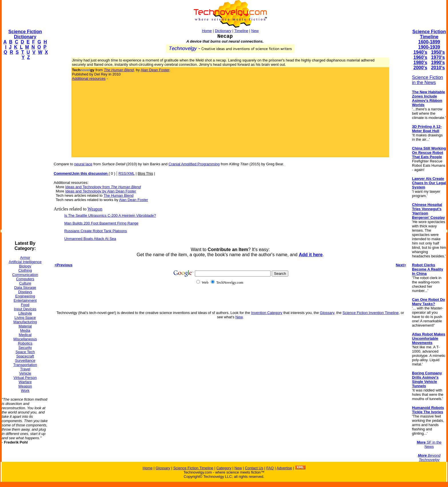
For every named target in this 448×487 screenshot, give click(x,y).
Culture (25, 283)
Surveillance (25, 360)
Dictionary (223, 31)
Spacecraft (25, 356)
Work (25, 390)
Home (207, 31)
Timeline (241, 31)
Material (25, 326)
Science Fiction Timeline (429, 34)
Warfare (25, 382)
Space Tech (25, 352)
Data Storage (25, 288)
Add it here (311, 255)
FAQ (270, 468)
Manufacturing (25, 322)
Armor (25, 258)
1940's (420, 52)
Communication (25, 275)
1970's (438, 57)
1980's (420, 62)
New (255, 31)
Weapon (25, 386)
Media (25, 330)
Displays (25, 292)
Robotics (25, 343)
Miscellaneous (25, 339)
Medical (25, 335)
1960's (420, 57)
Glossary (327, 313)
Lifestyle (25, 313)
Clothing (25, 270)
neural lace (83, 164)
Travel (25, 369)
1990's (438, 62)
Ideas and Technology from (103, 187)
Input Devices (25, 309)
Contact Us (254, 468)
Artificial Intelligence (25, 262)
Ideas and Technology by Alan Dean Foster (101, 191)
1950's (438, 52)
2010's (438, 68)
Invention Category (267, 313)
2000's (420, 68)
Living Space (25, 318)
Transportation (25, 365)
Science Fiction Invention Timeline (371, 313)
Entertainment (25, 300)
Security (25, 348)
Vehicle (25, 373)
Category (224, 468)
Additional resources (89, 78)
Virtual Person (25, 378)
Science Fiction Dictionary (25, 34)
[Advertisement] (25, 150)
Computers (25, 279)
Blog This (145, 173)
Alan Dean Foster (155, 70)
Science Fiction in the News (428, 80)
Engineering (25, 296)
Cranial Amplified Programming (194, 164)
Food (25, 305)
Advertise (284, 468)
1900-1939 (429, 47)
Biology (25, 266)
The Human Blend (118, 195)
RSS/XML (126, 173)
